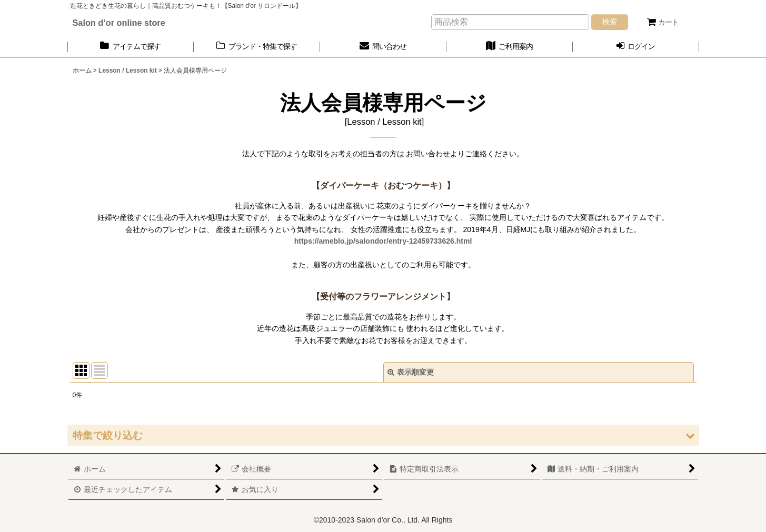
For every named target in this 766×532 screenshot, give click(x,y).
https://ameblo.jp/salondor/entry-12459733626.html (383, 241)
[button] (383, 435)
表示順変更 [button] (411, 372)
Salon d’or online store (119, 23)
